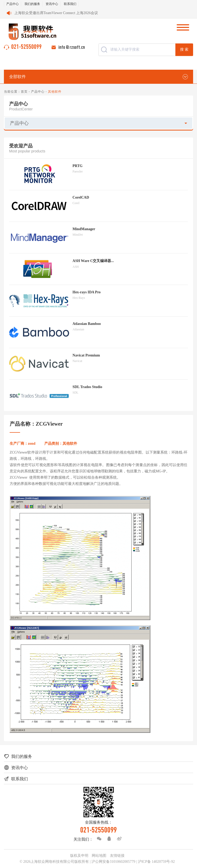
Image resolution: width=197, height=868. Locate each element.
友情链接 (117, 856)
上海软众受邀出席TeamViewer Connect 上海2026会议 (56, 13)
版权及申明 (79, 856)
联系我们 (70, 4)
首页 (24, 92)
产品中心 (13, 4)
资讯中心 (52, 4)
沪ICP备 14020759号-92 (156, 862)
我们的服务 (32, 4)
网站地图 (99, 856)
